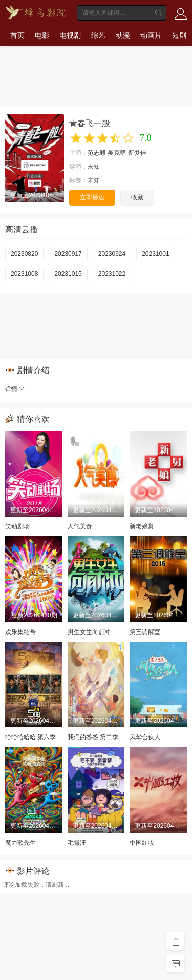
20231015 (68, 274)
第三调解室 (145, 632)
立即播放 (92, 197)
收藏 (137, 197)
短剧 (179, 35)
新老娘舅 (142, 526)
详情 (15, 389)
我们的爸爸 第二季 (93, 737)
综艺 (98, 35)
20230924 (112, 254)
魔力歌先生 (20, 843)
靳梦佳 (137, 153)
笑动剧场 (17, 526)
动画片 (151, 35)
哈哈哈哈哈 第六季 (30, 737)
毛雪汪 (77, 843)
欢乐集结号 (20, 632)
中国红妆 (142, 843)
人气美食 (80, 526)
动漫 (123, 35)
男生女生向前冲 (89, 632)
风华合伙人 (145, 737)
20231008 (24, 274)
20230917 (68, 254)
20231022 (112, 274)
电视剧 (70, 35)
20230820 (24, 254)
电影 (42, 35)
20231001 (155, 254)
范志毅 (97, 153)
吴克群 (117, 153)
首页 (17, 35)
